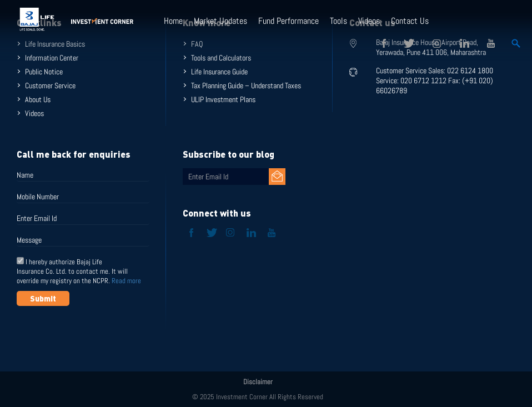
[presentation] (101, 333)
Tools (338, 21)
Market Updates (220, 21)
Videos (369, 21)
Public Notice (44, 72)
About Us (38, 99)
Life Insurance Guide (219, 72)
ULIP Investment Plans (223, 99)
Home (173, 21)
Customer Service (50, 86)
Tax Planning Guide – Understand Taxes (246, 86)
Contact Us (410, 21)
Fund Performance (288, 21)
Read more (126, 281)
